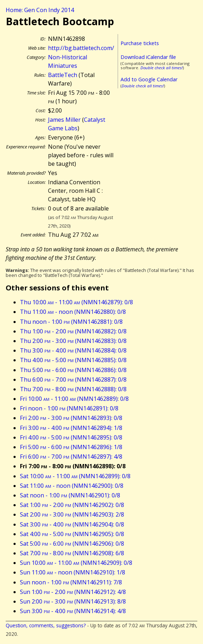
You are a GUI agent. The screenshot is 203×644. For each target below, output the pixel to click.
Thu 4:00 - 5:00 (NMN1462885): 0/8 (73, 360)
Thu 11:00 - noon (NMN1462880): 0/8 (73, 312)
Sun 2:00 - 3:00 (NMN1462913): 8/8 (73, 601)
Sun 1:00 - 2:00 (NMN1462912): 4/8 (73, 592)
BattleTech (63, 75)
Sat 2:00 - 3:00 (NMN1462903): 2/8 (72, 514)
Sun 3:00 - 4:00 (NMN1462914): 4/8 (73, 611)
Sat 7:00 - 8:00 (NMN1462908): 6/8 (72, 553)
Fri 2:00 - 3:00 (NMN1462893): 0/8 (71, 418)
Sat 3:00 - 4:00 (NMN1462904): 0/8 (72, 524)
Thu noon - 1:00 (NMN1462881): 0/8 (71, 322)
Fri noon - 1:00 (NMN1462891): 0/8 (69, 408)
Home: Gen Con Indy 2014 (40, 10)
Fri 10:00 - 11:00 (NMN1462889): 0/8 (74, 399)
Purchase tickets (140, 43)
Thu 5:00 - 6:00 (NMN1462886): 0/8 (73, 370)
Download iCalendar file (148, 57)
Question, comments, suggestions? (46, 625)
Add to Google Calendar (149, 79)
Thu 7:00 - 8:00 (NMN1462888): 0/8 (73, 389)
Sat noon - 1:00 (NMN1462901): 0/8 (70, 495)
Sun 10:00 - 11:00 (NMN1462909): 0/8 (76, 563)
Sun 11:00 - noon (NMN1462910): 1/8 (73, 572)
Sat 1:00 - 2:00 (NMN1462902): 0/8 (72, 505)
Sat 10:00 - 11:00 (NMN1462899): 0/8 (75, 476)
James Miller (64, 120)
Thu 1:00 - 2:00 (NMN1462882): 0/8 (73, 331)
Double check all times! (162, 68)
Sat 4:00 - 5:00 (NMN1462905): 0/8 (72, 534)
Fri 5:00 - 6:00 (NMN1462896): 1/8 (71, 447)
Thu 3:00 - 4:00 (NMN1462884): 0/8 (73, 350)
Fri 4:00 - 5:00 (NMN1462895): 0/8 (71, 437)
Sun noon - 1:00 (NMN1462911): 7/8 (71, 582)
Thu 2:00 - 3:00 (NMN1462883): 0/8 (73, 341)
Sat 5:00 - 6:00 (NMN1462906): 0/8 (72, 544)
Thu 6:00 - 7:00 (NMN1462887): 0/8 (73, 380)
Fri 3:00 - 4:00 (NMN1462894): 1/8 (71, 428)
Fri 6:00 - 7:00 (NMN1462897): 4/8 (71, 457)
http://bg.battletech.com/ (81, 48)
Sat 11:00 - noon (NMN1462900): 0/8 (72, 486)
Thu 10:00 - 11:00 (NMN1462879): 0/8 (76, 302)
